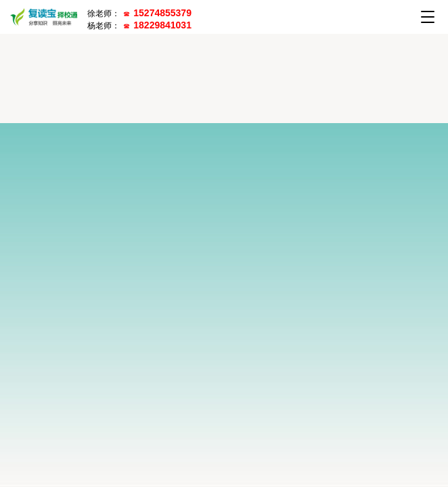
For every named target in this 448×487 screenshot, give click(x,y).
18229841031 (162, 25)
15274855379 (162, 13)
